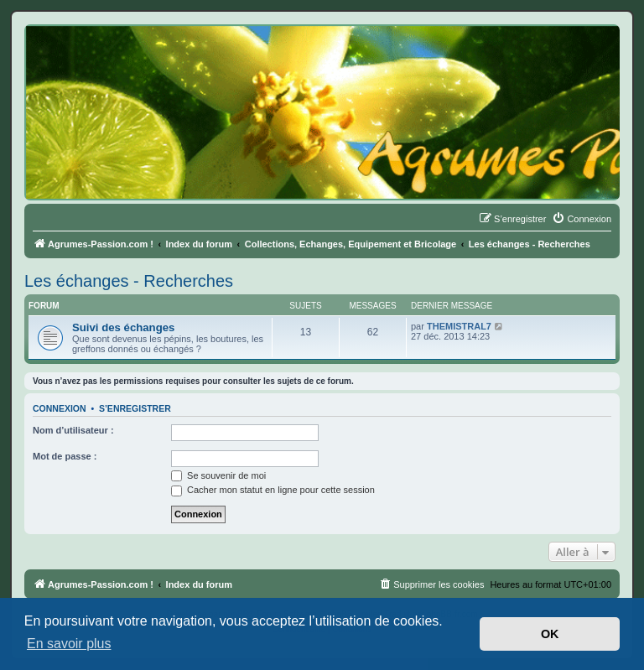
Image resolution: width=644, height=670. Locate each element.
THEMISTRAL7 (459, 326)
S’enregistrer (135, 408)
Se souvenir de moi (218, 475)
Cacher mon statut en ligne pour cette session (273, 490)
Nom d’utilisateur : (73, 430)
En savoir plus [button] (69, 644)
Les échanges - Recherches (129, 281)
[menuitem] (582, 219)
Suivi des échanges (123, 327)
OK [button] (550, 634)
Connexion (60, 408)
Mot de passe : (65, 456)
